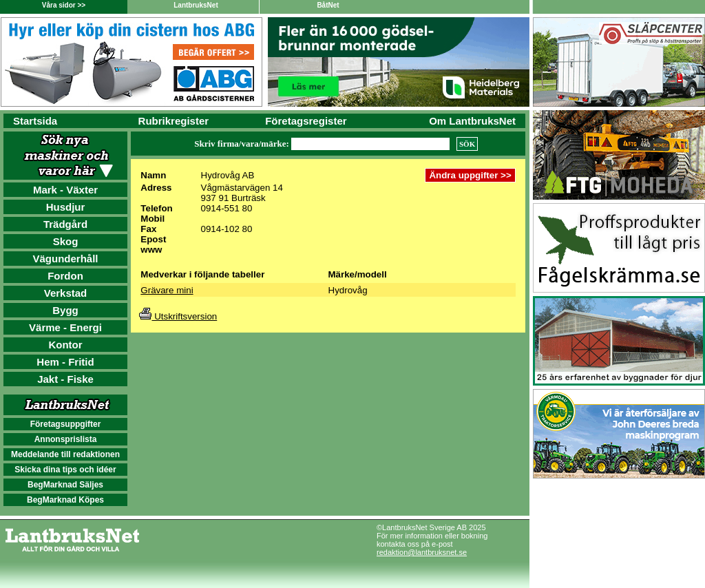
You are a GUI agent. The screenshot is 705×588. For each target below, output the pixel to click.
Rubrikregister (174, 121)
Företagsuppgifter (66, 424)
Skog (66, 241)
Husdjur (66, 207)
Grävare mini (167, 290)
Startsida (35, 121)
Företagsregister (306, 121)
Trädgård (65, 224)
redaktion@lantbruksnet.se (422, 552)
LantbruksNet (196, 5)
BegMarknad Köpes (65, 500)
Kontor (65, 345)
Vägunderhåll (65, 259)
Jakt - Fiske (65, 379)
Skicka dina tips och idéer (65, 470)
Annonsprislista (66, 439)
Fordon (65, 276)
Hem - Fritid (65, 362)
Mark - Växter (65, 190)
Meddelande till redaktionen (65, 454)
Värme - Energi (65, 327)
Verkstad (66, 293)
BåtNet (328, 5)
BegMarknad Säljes (65, 485)
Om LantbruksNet (472, 121)
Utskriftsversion (178, 316)
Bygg (65, 310)
